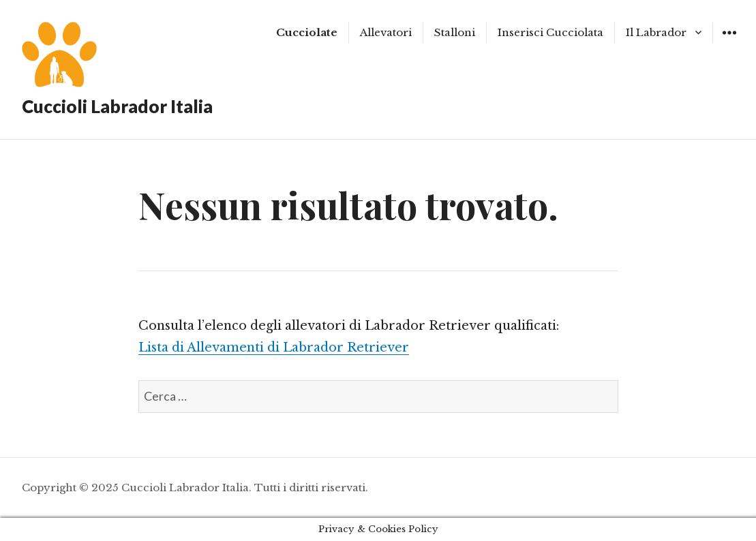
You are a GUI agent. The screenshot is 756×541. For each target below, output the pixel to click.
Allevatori (386, 32)
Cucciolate (307, 32)
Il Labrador (656, 32)
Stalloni (455, 32)
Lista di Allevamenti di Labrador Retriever (274, 347)
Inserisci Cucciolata (550, 32)
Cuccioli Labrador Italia (117, 106)
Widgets (729, 43)
